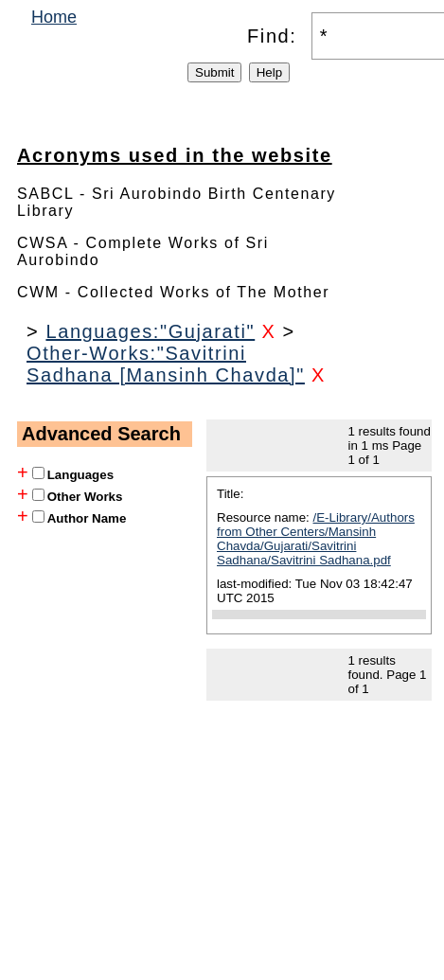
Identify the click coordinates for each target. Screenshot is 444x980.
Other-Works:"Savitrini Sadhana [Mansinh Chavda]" (166, 364)
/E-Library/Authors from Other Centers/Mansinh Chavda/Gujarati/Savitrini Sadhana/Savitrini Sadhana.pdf (316, 539)
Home (54, 17)
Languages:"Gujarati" (150, 331)
